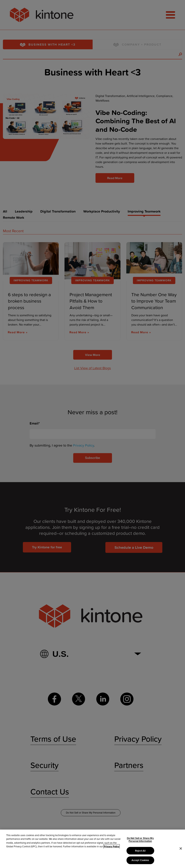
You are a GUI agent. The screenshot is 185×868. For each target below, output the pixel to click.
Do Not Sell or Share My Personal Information (140, 840)
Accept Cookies (140, 860)
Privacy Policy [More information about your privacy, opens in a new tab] (112, 846)
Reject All (140, 851)
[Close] (181, 848)
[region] (92, 849)
